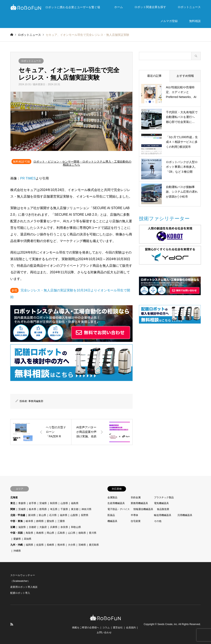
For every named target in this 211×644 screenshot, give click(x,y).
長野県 (85, 515)
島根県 (40, 533)
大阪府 (43, 527)
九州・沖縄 (16, 545)
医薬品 (111, 515)
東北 (13, 503)
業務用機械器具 (139, 503)
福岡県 (29, 545)
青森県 (22, 503)
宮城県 (43, 503)
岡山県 (50, 533)
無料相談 (195, 21)
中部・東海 (16, 521)
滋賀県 (22, 527)
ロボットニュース (189, 7)
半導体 (134, 515)
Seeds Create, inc (167, 624)
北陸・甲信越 (18, 515)
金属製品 (112, 497)
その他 (158, 521)
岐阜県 (29, 521)
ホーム (119, 7)
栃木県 (33, 509)
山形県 (64, 503)
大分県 (72, 545)
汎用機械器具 (185, 515)
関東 (13, 509)
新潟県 (32, 515)
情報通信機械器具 (143, 509)
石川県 (53, 515)
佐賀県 (40, 545)
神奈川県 (86, 509)
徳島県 (82, 533)
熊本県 (61, 545)
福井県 (64, 515)
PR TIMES (28, 178)
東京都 (75, 509)
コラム (106, 628)
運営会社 (118, 628)
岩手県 (33, 503)
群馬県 (43, 509)
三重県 (61, 521)
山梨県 (74, 515)
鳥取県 (29, 533)
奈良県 (64, 527)
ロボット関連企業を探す (150, 7)
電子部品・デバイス (119, 509)
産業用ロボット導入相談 (24, 587)
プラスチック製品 (164, 497)
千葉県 (64, 509)
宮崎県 (82, 545)
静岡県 (40, 521)
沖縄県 (17, 551)
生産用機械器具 (116, 503)
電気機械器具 (161, 503)
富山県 (42, 515)
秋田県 (54, 503)
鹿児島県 (94, 545)
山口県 (72, 533)
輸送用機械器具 (163, 515)
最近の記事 (154, 76)
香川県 (93, 533)
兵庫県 (54, 527)
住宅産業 (136, 521)
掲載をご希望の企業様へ (86, 628)
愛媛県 (17, 539)
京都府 (33, 527)
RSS (12, 624)
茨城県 (22, 509)
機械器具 (112, 521)
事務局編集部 (36, 401)
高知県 (28, 539)
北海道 (14, 497)
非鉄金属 (136, 497)
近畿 (13, 527)
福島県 (75, 503)
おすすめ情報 (185, 76)
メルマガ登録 (169, 21)
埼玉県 (54, 509)
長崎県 (50, 545)
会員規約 (131, 628)
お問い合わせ (104, 632)
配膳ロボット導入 (20, 593)
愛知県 (50, 521)
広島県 (61, 533)
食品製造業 (163, 509)
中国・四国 (16, 533)
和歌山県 (76, 527)
